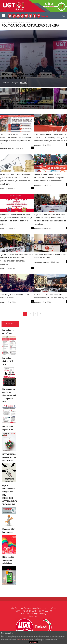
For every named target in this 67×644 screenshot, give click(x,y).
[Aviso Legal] (33, 616)
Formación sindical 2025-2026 (8, 362)
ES (43, 16)
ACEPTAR (33, 642)
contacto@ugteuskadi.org (36, 614)
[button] (63, 16)
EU (47, 16)
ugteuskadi (37, 145)
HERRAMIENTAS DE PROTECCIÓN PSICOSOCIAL (9, 458)
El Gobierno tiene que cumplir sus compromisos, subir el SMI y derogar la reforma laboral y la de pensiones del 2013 (50, 178)
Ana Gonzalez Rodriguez (10, 83)
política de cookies (23, 640)
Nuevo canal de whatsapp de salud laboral (8, 560)
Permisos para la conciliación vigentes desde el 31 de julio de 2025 (9, 396)
